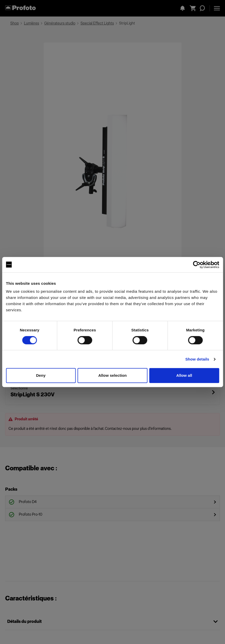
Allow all (184, 375)
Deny (41, 375)
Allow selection (112, 375)
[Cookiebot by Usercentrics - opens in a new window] (197, 265)
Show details (197, 359)
